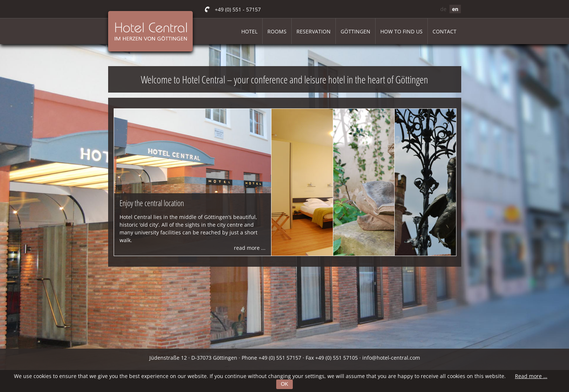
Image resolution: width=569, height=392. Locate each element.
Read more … (531, 376)
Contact (444, 31)
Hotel (249, 31)
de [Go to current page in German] (443, 9)
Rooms (277, 31)
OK (284, 384)
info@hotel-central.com (391, 358)
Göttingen (355, 31)
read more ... (250, 248)
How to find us (401, 31)
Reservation (314, 31)
